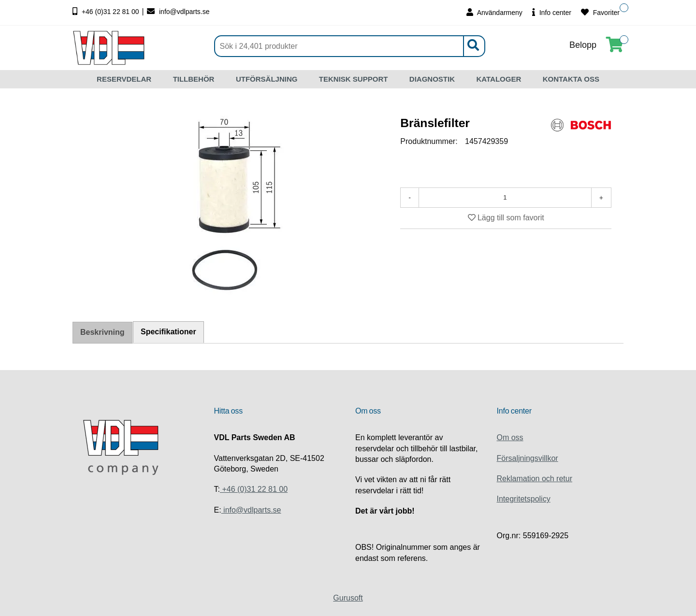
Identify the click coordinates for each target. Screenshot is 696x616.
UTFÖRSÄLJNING (267, 79)
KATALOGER (499, 79)
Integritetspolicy (524, 499)
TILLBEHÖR (194, 79)
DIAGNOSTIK (432, 79)
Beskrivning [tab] (102, 332)
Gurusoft (348, 598)
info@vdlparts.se (178, 12)
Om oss (510, 437)
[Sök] (350, 46)
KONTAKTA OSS (571, 79)
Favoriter (600, 12)
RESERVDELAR (124, 79)
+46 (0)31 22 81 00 (107, 12)
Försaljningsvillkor (528, 458)
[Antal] (505, 198)
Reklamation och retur (535, 479)
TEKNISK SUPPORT (354, 79)
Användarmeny (494, 12)
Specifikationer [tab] (169, 332)
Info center (552, 12)
